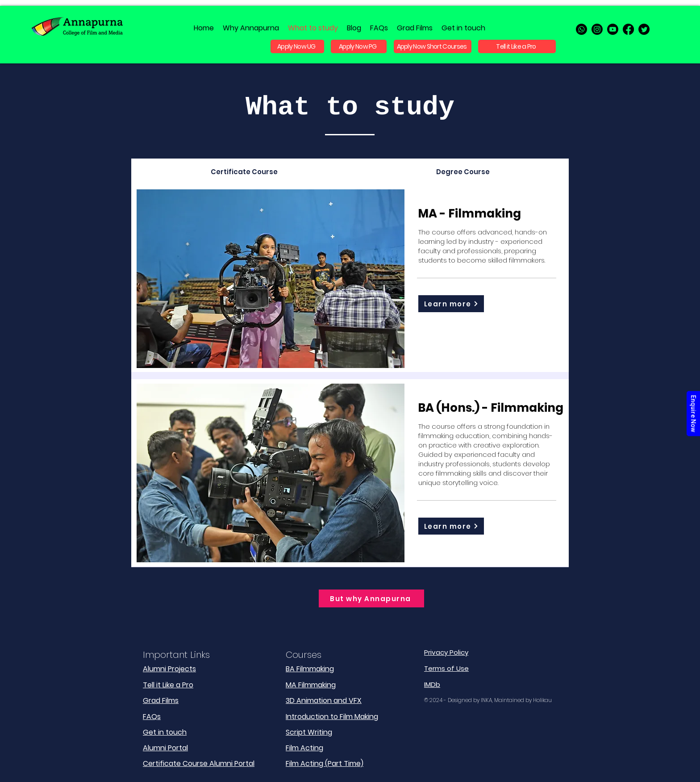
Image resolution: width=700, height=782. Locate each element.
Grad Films (161, 700)
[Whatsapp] (581, 29)
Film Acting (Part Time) (325, 763)
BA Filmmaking (310, 669)
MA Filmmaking (311, 685)
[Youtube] (613, 29)
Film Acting (304, 748)
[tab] (244, 172)
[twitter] (644, 29)
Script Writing (309, 732)
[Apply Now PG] (359, 46)
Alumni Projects (169, 669)
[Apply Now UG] (297, 46)
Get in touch (165, 732)
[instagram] (597, 29)
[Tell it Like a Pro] (517, 46)
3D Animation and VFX (324, 700)
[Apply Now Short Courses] (433, 46)
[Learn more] (451, 304)
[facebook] (628, 29)
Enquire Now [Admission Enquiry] (693, 413)
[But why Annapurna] (371, 598)
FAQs (152, 717)
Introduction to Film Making (332, 717)
